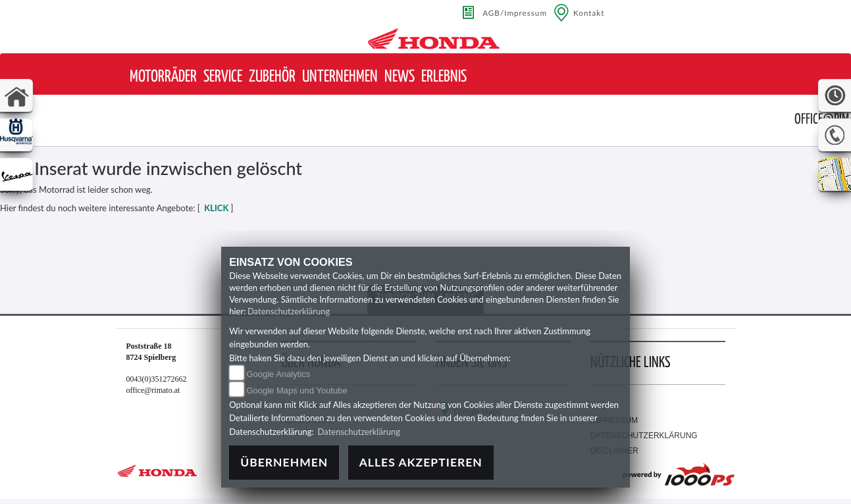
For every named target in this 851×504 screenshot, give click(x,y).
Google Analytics (278, 374)
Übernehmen (284, 462)
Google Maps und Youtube (297, 391)
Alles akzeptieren (421, 462)
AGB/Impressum (515, 13)
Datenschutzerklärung (289, 311)
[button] (163, 77)
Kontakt (589, 13)
